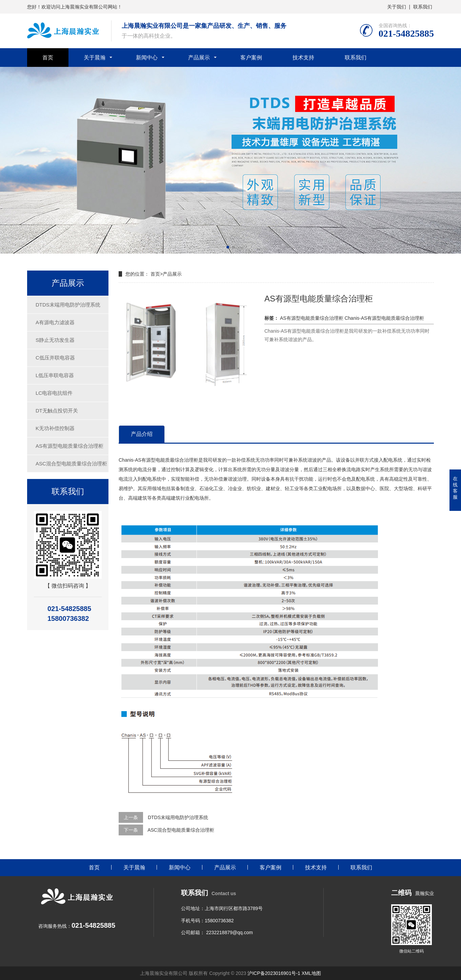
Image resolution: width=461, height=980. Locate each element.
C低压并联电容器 (55, 358)
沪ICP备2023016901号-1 (274, 973)
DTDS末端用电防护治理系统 (68, 305)
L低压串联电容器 (55, 375)
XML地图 (311, 973)
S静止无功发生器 (55, 340)
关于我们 (397, 7)
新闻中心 (147, 58)
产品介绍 (142, 434)
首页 (48, 58)
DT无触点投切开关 (57, 411)
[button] (228, 247)
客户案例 (251, 58)
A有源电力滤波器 (55, 322)
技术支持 (303, 58)
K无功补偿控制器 (55, 428)
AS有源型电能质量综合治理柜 (69, 446)
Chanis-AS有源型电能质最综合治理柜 (384, 318)
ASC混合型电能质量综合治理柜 (71, 464)
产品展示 (199, 58)
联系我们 (423, 7)
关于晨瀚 (95, 58)
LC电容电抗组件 (54, 393)
